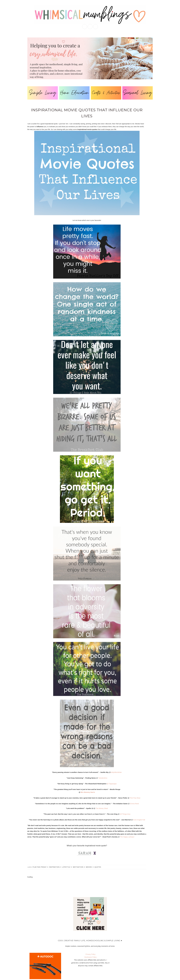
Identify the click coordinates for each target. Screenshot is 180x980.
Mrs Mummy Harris (88, 792)
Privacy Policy (90, 954)
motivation (78, 867)
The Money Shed (102, 808)
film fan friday (40, 867)
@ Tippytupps (112, 784)
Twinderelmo (103, 778)
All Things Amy (125, 814)
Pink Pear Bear (135, 798)
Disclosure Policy (90, 957)
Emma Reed (134, 804)
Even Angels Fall (139, 820)
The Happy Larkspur (127, 837)
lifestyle (66, 867)
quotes (98, 867)
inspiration (54, 867)
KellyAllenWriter (116, 772)
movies (89, 867)
